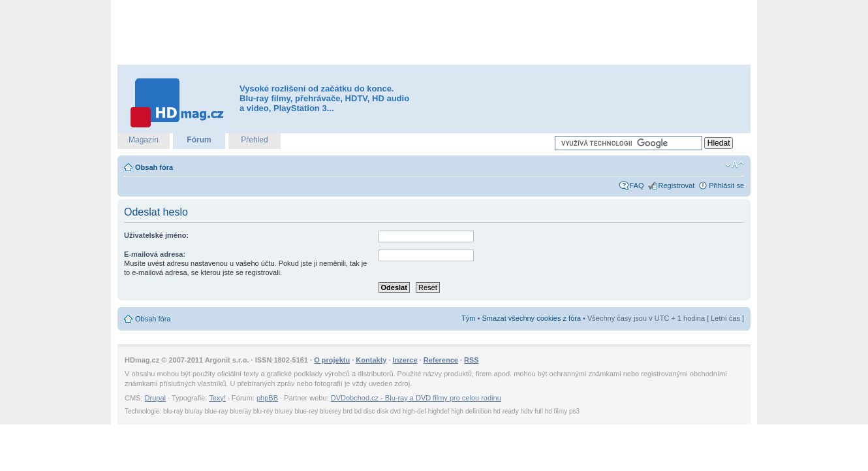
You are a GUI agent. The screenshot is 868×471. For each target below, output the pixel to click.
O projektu (332, 360)
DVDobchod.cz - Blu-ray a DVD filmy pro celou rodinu (416, 398)
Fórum (199, 140)
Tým (468, 318)
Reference (441, 360)
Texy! (217, 398)
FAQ (637, 186)
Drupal (155, 398)
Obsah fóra (154, 167)
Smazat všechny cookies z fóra (531, 318)
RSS (472, 360)
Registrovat (677, 186)
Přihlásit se (726, 186)
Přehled (254, 140)
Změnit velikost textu (735, 165)
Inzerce (405, 360)
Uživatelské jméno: (156, 235)
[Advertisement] (434, 33)
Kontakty (371, 360)
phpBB (267, 398)
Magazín (144, 140)
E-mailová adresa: (155, 254)
